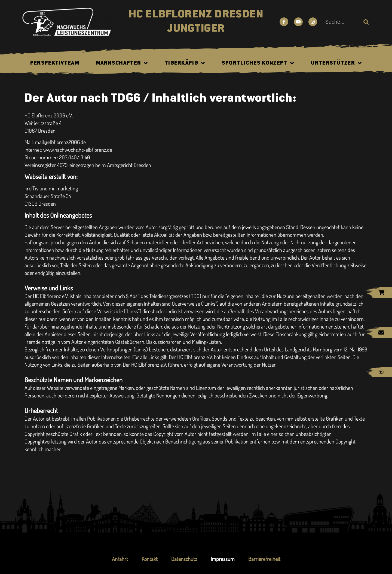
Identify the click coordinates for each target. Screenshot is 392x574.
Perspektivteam (55, 63)
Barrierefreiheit (264, 559)
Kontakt (150, 559)
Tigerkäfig (185, 63)
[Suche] (366, 22)
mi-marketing (63, 188)
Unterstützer (336, 63)
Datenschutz (184, 559)
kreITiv (31, 188)
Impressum (223, 559)
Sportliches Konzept (258, 63)
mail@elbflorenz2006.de (60, 142)
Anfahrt (120, 559)
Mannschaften (122, 63)
